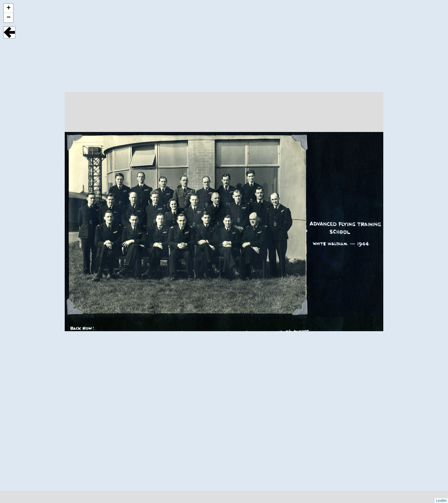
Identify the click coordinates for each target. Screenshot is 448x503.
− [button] (9, 18)
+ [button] (9, 8)
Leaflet (441, 501)
